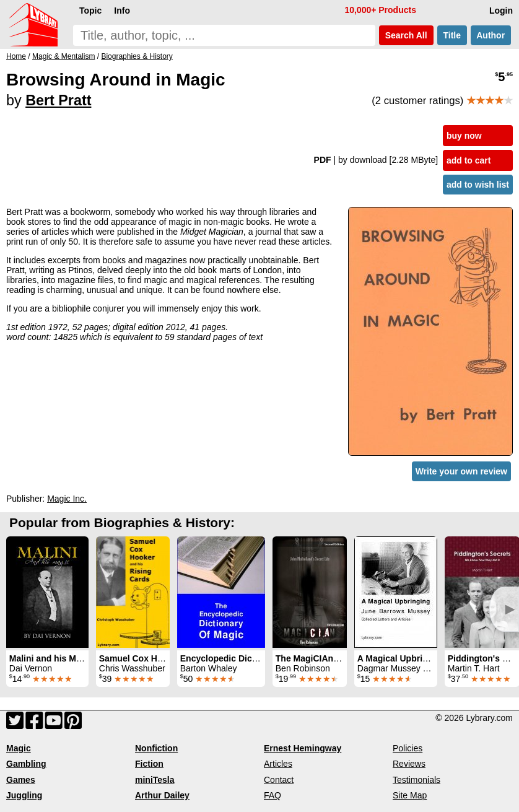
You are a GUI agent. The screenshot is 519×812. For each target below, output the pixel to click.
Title (452, 35)
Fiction (149, 764)
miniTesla (155, 780)
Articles (278, 764)
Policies (408, 748)
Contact (279, 780)
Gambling (26, 764)
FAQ (273, 795)
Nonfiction (156, 748)
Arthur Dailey (162, 795)
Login (501, 11)
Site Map (410, 795)
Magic (19, 748)
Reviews (409, 764)
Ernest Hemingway (303, 748)
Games (21, 780)
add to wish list (478, 185)
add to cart (469, 160)
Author (491, 35)
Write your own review (461, 471)
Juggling (24, 795)
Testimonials (417, 780)
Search (406, 35)
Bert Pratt (58, 100)
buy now (464, 136)
